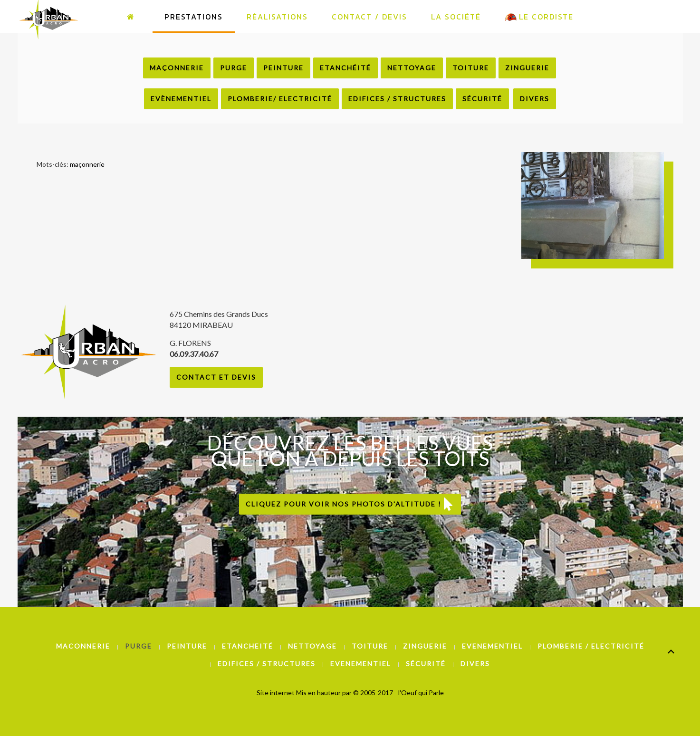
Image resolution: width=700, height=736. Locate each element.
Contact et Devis (216, 377)
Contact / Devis (369, 17)
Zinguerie (527, 68)
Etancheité (248, 646)
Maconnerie (83, 646)
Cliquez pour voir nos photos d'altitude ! (350, 504)
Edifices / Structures (397, 99)
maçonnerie (87, 164)
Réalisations (277, 17)
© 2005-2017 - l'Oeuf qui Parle (398, 693)
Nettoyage (412, 68)
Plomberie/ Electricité (280, 99)
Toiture (471, 68)
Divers (535, 99)
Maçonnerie (177, 68)
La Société (456, 17)
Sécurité (482, 99)
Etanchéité (345, 68)
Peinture (283, 68)
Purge (234, 68)
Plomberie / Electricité (591, 646)
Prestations (194, 17)
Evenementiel (492, 646)
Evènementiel (181, 99)
